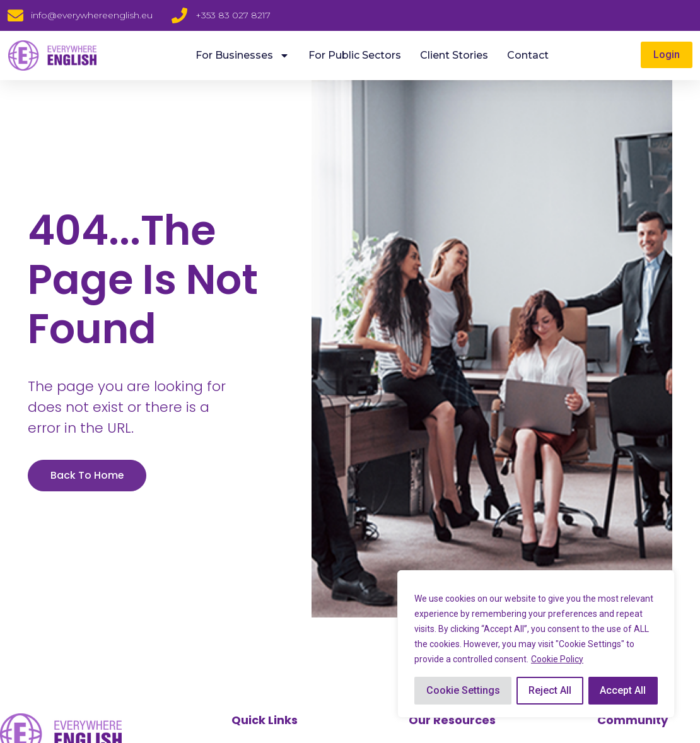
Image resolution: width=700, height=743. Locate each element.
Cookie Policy (557, 659)
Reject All (550, 690)
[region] (536, 644)
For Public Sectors (355, 55)
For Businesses (242, 56)
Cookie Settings (463, 690)
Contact (528, 55)
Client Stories (454, 55)
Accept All (623, 690)
